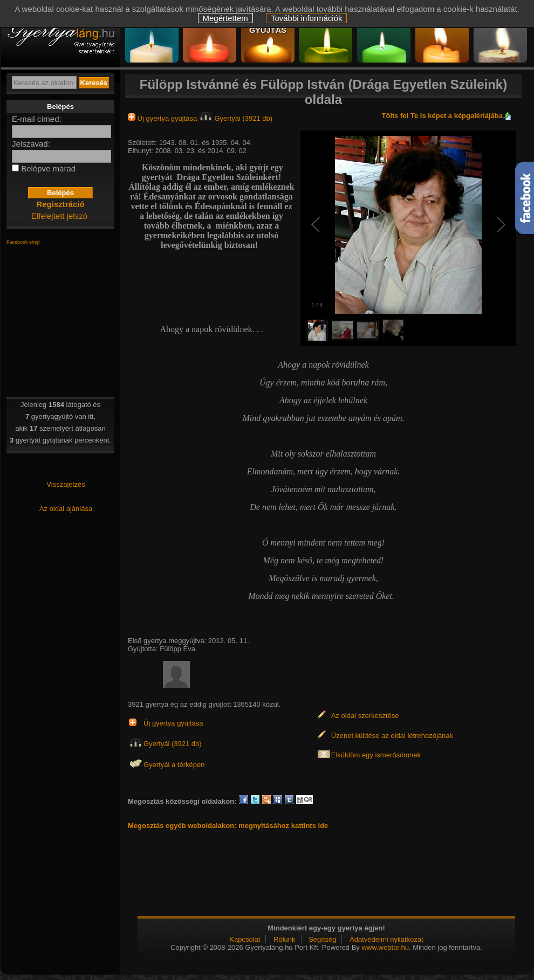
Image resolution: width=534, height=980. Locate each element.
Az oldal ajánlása (66, 509)
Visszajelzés (66, 484)
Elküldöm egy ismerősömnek (376, 755)
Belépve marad (48, 168)
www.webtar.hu (385, 947)
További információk (307, 18)
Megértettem (225, 18)
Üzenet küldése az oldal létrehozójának (392, 736)
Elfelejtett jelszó (59, 216)
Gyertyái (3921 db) (236, 118)
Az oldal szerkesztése (365, 716)
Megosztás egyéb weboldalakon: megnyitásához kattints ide (228, 826)
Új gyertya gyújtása (163, 118)
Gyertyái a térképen (174, 765)
